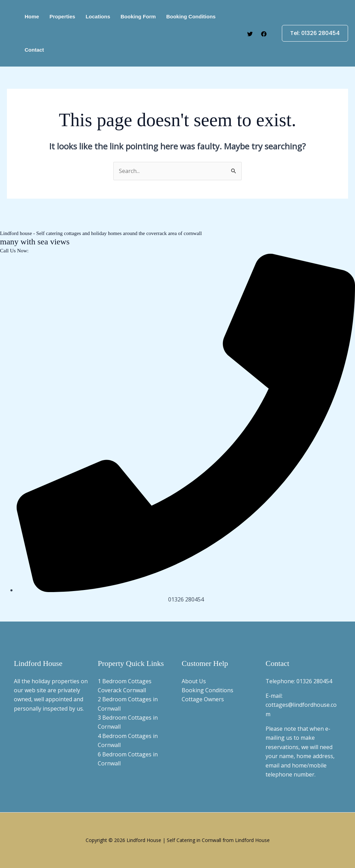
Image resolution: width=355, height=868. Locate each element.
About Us (194, 681)
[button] (311, 33)
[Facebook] (264, 34)
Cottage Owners (203, 699)
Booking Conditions (207, 690)
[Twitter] (250, 34)
